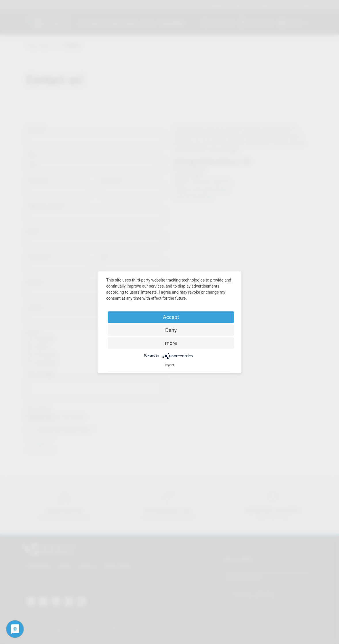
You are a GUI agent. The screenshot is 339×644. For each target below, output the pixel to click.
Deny (171, 330)
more (171, 343)
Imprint (169, 365)
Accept (171, 317)
